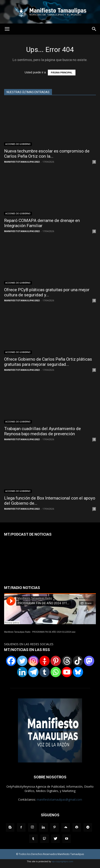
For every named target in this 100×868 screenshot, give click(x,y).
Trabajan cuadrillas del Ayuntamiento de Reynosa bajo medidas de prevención (42, 431)
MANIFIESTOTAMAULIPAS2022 (22, 162)
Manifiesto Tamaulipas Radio (17, 632)
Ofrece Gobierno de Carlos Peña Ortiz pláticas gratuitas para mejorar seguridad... (48, 362)
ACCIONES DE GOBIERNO (18, 144)
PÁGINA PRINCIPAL (62, 73)
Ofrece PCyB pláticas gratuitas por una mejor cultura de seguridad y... (47, 292)
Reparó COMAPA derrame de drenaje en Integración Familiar (42, 223)
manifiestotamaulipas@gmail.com (59, 799)
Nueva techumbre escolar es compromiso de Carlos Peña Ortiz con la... (47, 154)
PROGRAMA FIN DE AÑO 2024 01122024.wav (54, 632)
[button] (94, 29)
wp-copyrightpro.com (62, 861)
